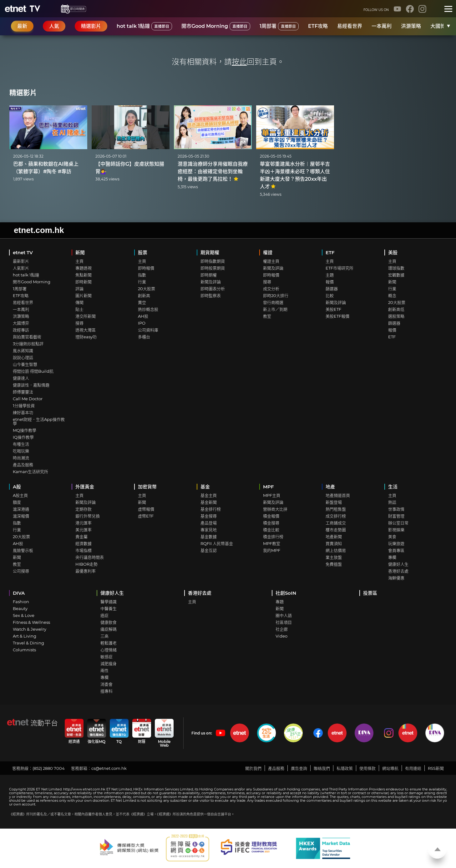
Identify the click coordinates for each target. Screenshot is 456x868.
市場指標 (84, 550)
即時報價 (146, 268)
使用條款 (367, 768)
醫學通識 (109, 602)
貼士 (79, 309)
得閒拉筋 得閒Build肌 (33, 371)
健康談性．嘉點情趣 (31, 385)
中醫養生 (109, 608)
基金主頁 (209, 495)
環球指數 (396, 268)
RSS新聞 (436, 768)
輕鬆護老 (109, 643)
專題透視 (84, 268)
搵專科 (106, 691)
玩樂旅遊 (396, 543)
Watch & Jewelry (30, 629)
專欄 (392, 557)
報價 (330, 282)
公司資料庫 (148, 330)
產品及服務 (23, 465)
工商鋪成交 (336, 523)
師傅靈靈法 (23, 392)
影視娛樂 (396, 530)
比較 (330, 295)
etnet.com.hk (39, 230)
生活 (393, 487)
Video (281, 636)
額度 (17, 502)
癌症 (104, 615)
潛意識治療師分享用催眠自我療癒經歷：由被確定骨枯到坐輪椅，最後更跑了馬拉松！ (213, 172)
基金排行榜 (211, 509)
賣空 (142, 302)
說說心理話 (23, 357)
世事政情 (396, 509)
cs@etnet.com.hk (109, 768)
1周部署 (279, 26)
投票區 (370, 593)
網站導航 (390, 768)
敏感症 (106, 657)
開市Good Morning (216, 26)
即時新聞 (84, 282)
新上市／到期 (275, 309)
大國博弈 (440, 26)
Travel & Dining (28, 643)
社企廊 (282, 629)
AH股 (143, 316)
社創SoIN (286, 593)
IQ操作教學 (23, 437)
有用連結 (413, 768)
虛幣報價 (146, 509)
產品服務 (276, 768)
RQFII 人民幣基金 (217, 543)
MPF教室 (272, 543)
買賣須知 (334, 543)
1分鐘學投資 (24, 406)
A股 (17, 487)
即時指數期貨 (213, 261)
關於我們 (253, 768)
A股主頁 (20, 495)
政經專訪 (21, 330)
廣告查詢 (299, 768)
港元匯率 (84, 523)
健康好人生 (398, 564)
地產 (330, 487)
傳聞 (79, 302)
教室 (267, 316)
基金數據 (209, 537)
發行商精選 (273, 302)
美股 (393, 252)
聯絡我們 (322, 768)
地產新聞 (334, 537)
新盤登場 (334, 502)
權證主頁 (271, 261)
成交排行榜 (336, 516)
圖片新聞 (84, 295)
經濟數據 (84, 543)
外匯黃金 (85, 487)
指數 (142, 275)
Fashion (21, 602)
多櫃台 (144, 337)
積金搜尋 (271, 523)
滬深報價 (21, 516)
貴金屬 (81, 537)
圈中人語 (284, 615)
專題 (280, 602)
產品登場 (209, 523)
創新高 (144, 295)
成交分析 (271, 289)
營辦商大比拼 (275, 509)
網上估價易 (336, 550)
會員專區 (396, 550)
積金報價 (271, 516)
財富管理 (396, 516)
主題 (330, 275)
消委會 (106, 684)
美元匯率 (84, 530)
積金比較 (271, 530)
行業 (142, 282)
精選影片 (23, 93)
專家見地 (209, 530)
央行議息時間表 (90, 557)
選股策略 (396, 316)
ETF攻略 (318, 26)
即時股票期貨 (213, 268)
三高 (104, 636)
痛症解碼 (109, 629)
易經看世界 (350, 26)
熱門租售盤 (336, 509)
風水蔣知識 (23, 351)
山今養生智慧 (25, 364)
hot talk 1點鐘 (144, 26)
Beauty (20, 608)
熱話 (392, 502)
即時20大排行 (276, 295)
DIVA (19, 593)
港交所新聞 (86, 316)
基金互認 (209, 550)
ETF (330, 252)
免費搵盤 (334, 564)
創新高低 (396, 309)
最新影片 (21, 261)
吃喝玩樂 (21, 451)
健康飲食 (109, 622)
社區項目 (284, 622)
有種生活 (21, 444)
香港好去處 (398, 571)
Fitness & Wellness (31, 622)
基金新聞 (209, 502)
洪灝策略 (411, 26)
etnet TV (23, 252)
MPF (269, 487)
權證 (268, 252)
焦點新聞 (84, 275)
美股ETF (333, 309)
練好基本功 (23, 412)
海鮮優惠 (396, 578)
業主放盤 (334, 557)
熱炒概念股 (148, 309)
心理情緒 (109, 650)
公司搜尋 (21, 571)
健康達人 (21, 378)
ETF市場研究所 (339, 268)
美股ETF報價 (337, 316)
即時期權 (209, 275)
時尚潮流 (21, 458)
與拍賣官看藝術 (27, 337)
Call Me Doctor (28, 399)
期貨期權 (210, 252)
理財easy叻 (86, 337)
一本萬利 (382, 26)
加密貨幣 (147, 487)
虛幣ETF (146, 516)
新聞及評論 (211, 282)
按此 (239, 62)
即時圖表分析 (213, 289)
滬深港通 (21, 509)
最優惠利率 (86, 571)
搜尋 (79, 323)
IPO (142, 323)
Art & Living (25, 636)
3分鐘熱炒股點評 (28, 344)
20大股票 (147, 289)
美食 (392, 537)
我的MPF (272, 550)
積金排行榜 (273, 537)
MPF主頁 (272, 495)
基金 (205, 487)
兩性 (104, 670)
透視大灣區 (86, 330)
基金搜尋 (209, 516)
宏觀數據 (396, 275)
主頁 (79, 261)
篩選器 (332, 289)
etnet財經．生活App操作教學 (39, 421)
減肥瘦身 (109, 664)
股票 (143, 252)
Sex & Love (24, 615)
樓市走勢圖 (336, 530)
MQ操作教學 (25, 430)
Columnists (24, 650)
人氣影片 (21, 268)
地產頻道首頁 (338, 495)
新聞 (80, 252)
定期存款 (84, 509)
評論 (79, 289)
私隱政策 (345, 768)
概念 (392, 295)
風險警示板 (23, 550)
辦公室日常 (398, 523)
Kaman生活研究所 (30, 472)
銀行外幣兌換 (88, 516)
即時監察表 (211, 295)
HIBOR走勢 (86, 564)
